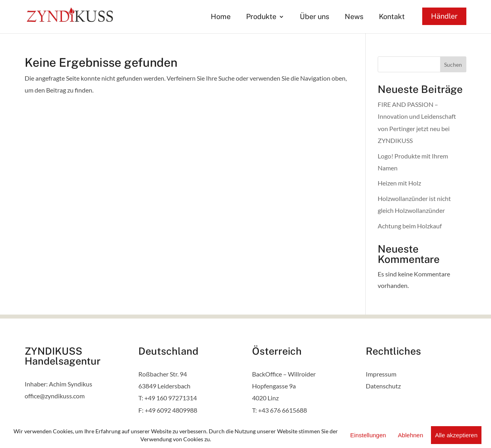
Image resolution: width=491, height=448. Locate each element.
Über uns (314, 17)
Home (221, 17)
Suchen (453, 65)
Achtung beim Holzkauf (410, 226)
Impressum (381, 374)
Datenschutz (383, 386)
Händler (444, 16)
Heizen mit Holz (399, 183)
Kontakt (392, 17)
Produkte (261, 17)
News (354, 17)
